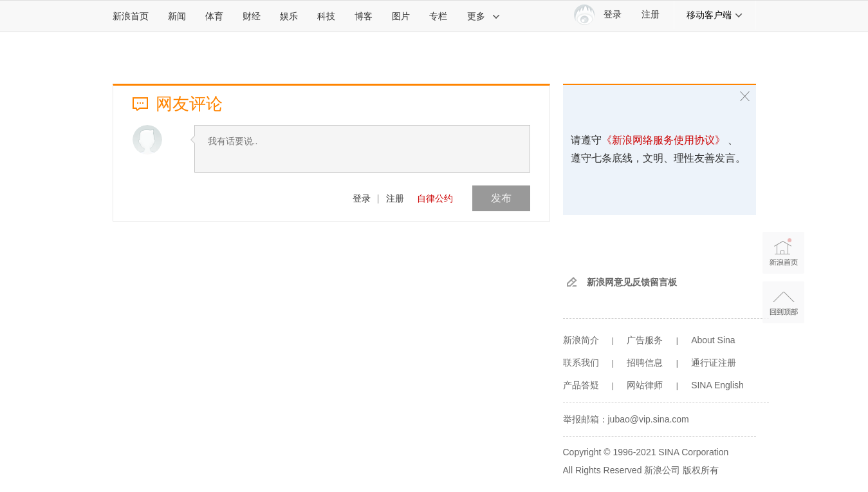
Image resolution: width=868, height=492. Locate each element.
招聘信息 (645, 363)
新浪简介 (581, 340)
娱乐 (289, 16)
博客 (364, 16)
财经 (252, 16)
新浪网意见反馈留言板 (632, 282)
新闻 (177, 16)
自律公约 (435, 198)
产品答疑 (581, 385)
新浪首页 (131, 16)
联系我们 (581, 363)
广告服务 (645, 340)
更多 (484, 16)
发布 (501, 198)
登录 (362, 198)
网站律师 (645, 385)
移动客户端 (715, 15)
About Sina (713, 340)
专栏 (438, 16)
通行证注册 (714, 363)
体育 (214, 16)
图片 (401, 16)
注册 (651, 14)
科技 (326, 16)
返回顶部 (783, 302)
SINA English (717, 385)
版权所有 (701, 470)
